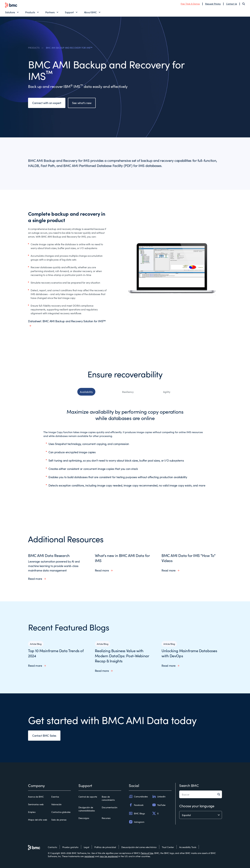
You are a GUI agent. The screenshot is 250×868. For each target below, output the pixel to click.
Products (30, 12)
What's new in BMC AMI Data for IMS (122, 558)
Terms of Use (147, 853)
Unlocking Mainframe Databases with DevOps (189, 653)
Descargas (84, 818)
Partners (50, 12)
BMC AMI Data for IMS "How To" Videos (188, 558)
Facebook (136, 805)
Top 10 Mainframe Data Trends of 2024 (56, 653)
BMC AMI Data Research (49, 555)
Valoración (56, 804)
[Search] (244, 4)
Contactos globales (61, 812)
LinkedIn (159, 796)
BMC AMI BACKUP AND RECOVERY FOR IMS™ (69, 48)
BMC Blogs (137, 813)
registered (89, 856)
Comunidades (138, 796)
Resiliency (128, 392)
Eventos (55, 797)
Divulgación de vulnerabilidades (87, 809)
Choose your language (197, 806)
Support (69, 12)
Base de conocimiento (108, 798)
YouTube (159, 805)
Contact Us (232, 4)
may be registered (109, 856)
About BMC (90, 12)
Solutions (10, 12)
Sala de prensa (59, 820)
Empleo (32, 812)
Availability (86, 392)
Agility (167, 392)
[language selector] (201, 815)
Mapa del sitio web (38, 820)
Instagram (136, 822)
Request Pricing (213, 4)
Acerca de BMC (36, 797)
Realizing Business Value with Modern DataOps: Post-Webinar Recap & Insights (122, 656)
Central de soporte (88, 797)
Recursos (106, 818)
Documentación (109, 807)
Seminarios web (36, 804)
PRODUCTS (34, 48)
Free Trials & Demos (190, 4)
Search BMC (189, 785)
